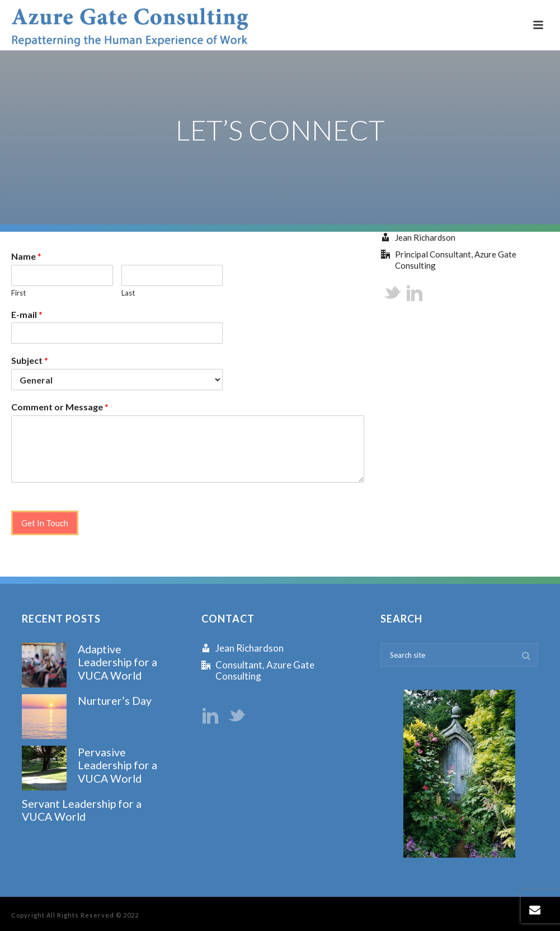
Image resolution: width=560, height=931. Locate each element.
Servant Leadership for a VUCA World (82, 810)
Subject (30, 360)
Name (26, 256)
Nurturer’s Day (115, 701)
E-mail (27, 314)
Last (128, 293)
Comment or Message (60, 407)
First (18, 293)
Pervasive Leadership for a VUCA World (117, 765)
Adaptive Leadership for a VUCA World (117, 662)
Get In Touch (45, 523)
